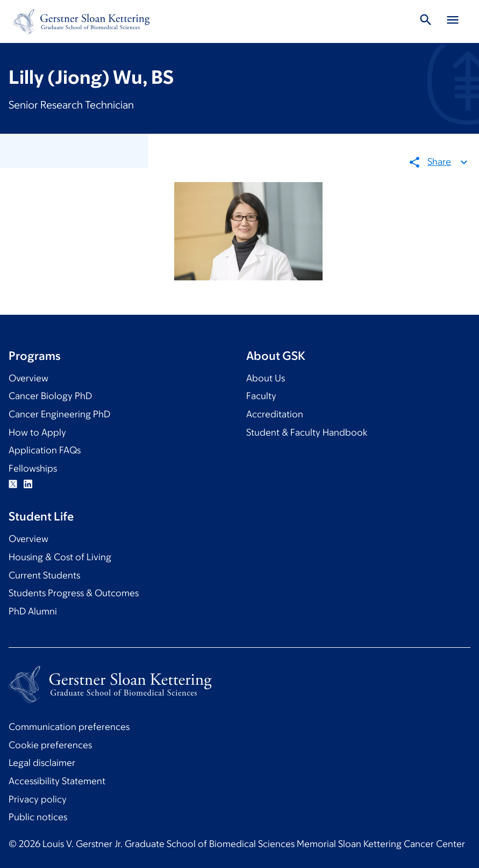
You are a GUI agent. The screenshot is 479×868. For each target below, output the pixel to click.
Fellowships (33, 468)
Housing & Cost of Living (60, 557)
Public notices (38, 817)
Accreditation (275, 414)
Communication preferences (69, 727)
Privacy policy (38, 799)
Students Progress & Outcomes (74, 593)
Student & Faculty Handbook (307, 432)
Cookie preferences (50, 745)
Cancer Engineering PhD (59, 414)
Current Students (44, 575)
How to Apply (37, 432)
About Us (266, 378)
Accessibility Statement (57, 781)
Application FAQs (45, 450)
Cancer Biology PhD (50, 396)
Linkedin (28, 484)
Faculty (261, 396)
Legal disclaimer (42, 763)
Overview (28, 378)
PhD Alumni (33, 611)
